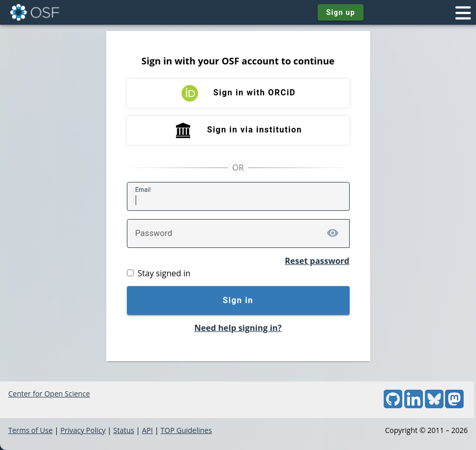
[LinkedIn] (414, 405)
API (147, 430)
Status (124, 430)
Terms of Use (30, 430)
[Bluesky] (434, 405)
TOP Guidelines (186, 430)
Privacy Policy (83, 430)
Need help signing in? (238, 328)
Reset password (317, 261)
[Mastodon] (454, 405)
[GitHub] (393, 405)
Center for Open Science (49, 394)
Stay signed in (164, 273)
